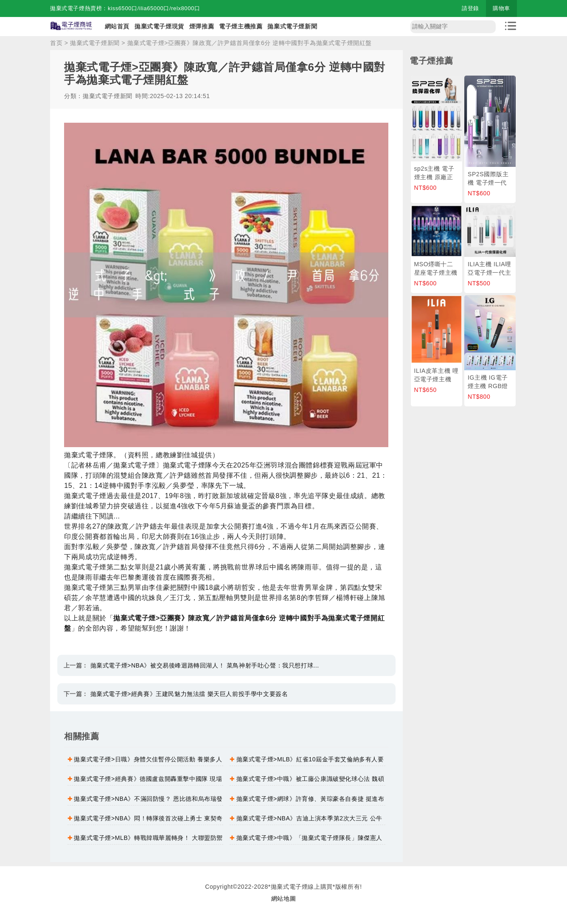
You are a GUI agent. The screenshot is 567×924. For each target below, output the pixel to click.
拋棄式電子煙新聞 (292, 26)
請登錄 (470, 8)
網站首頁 (117, 26)
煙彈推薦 (202, 26)
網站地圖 (283, 899)
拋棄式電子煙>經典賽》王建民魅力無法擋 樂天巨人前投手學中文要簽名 (189, 694)
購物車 (501, 8)
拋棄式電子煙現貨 (159, 26)
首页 (56, 43)
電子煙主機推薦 (241, 26)
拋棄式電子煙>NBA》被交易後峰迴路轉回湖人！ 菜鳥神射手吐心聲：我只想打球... (205, 665)
